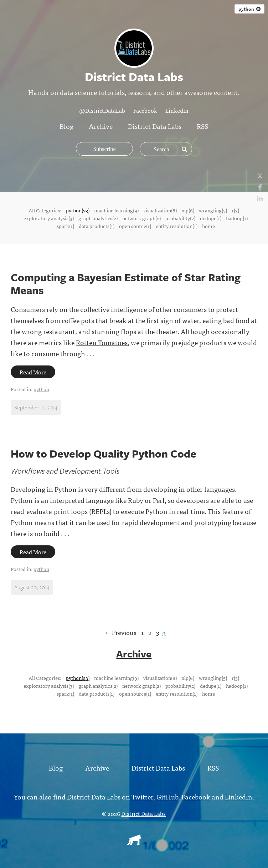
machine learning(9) (116, 210)
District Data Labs (155, 126)
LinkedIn (177, 110)
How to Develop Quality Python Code (104, 453)
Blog (66, 126)
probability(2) (180, 218)
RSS (202, 126)
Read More (33, 372)
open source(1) (135, 226)
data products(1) (97, 226)
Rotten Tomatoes (102, 342)
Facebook (145, 110)
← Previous (120, 632)
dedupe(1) (211, 218)
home (208, 226)
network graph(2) (141, 218)
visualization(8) (160, 210)
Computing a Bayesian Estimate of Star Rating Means (126, 284)
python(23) (78, 210)
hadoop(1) (237, 218)
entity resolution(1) (177, 226)
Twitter (142, 796)
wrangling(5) (213, 210)
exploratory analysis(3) (49, 218)
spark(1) (65, 226)
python (41, 389)
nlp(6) (188, 210)
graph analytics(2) (98, 218)
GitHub (167, 796)
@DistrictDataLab (102, 110)
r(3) (235, 210)
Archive (101, 126)
